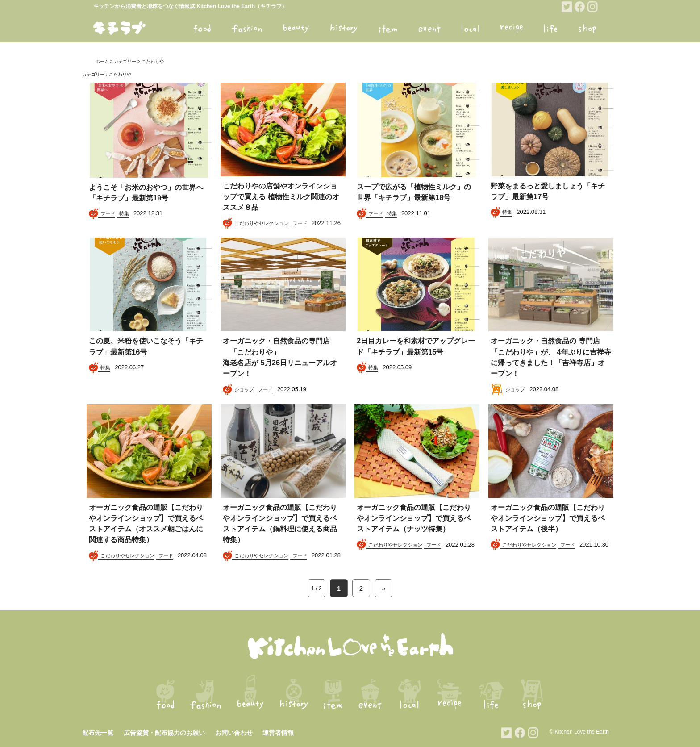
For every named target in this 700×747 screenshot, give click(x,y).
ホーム (102, 61)
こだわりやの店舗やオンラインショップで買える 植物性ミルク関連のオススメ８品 (281, 197)
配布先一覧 (98, 733)
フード (108, 213)
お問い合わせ (234, 733)
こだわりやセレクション (261, 223)
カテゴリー (125, 61)
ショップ (244, 389)
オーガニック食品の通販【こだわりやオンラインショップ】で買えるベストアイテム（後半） (548, 518)
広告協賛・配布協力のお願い (164, 733)
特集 (124, 213)
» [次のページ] (383, 588)
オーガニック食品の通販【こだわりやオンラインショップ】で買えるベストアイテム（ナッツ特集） (414, 518)
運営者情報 (278, 733)
